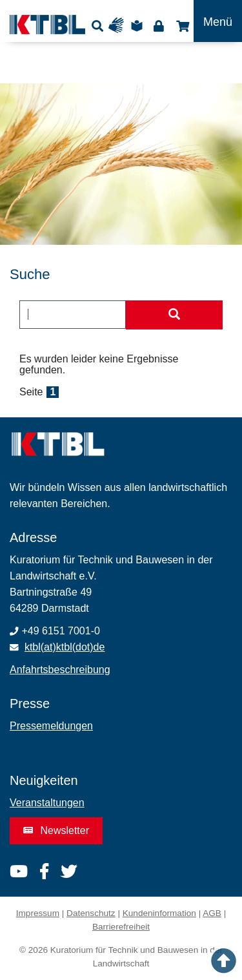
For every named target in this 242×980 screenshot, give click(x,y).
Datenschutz (91, 913)
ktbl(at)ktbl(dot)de (65, 647)
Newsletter (56, 830)
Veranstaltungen (47, 803)
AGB (212, 913)
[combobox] (73, 315)
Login (158, 26)
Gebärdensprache (119, 26)
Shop (181, 26)
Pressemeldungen (51, 726)
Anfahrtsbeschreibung (60, 670)
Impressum (38, 913)
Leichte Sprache (139, 26)
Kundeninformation (159, 913)
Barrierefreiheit (121, 927)
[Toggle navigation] (218, 21)
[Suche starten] (174, 315)
